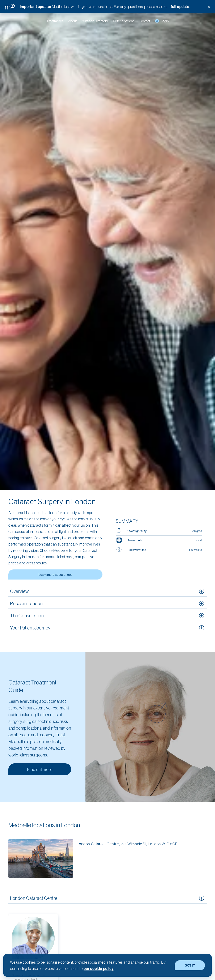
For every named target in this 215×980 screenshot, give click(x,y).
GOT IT (190, 965)
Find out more (40, 769)
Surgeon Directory (95, 21)
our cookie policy (99, 969)
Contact (144, 21)
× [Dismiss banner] (209, 7)
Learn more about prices (55, 574)
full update (180, 7)
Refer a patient (123, 21)
